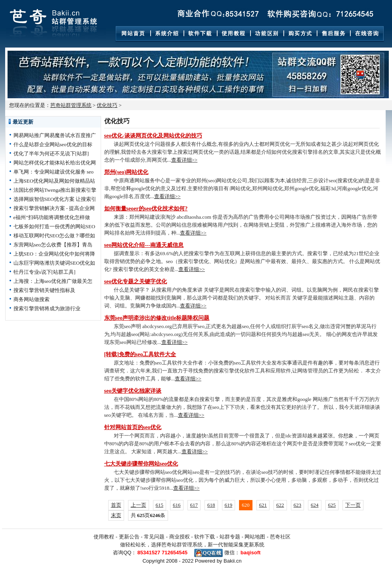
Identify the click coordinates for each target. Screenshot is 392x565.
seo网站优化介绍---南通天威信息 (144, 245)
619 (229, 505)
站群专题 (230, 537)
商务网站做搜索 (32, 299)
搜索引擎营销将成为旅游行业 (47, 308)
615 (160, 505)
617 (194, 505)
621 (263, 505)
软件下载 (205, 537)
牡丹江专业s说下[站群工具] (45, 272)
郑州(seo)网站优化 (126, 172)
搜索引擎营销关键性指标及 (44, 290)
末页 (116, 515)
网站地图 (255, 537)
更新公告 (129, 537)
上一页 (139, 505)
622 (280, 505)
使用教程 (104, 537)
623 (298, 505)
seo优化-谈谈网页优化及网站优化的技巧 (153, 136)
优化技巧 (107, 105)
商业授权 (180, 537)
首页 (116, 505)
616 (177, 505)
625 (332, 505)
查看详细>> (185, 160)
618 (211, 505)
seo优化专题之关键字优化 (136, 282)
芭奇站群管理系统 (71, 105)
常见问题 (154, 537)
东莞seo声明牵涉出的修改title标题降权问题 (157, 318)
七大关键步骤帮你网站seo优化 (141, 464)
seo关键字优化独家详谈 (133, 391)
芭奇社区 (280, 537)
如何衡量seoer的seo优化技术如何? (146, 209)
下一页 (353, 505)
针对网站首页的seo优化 (133, 427)
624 (315, 505)
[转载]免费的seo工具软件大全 (140, 354)
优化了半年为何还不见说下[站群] (51, 154)
